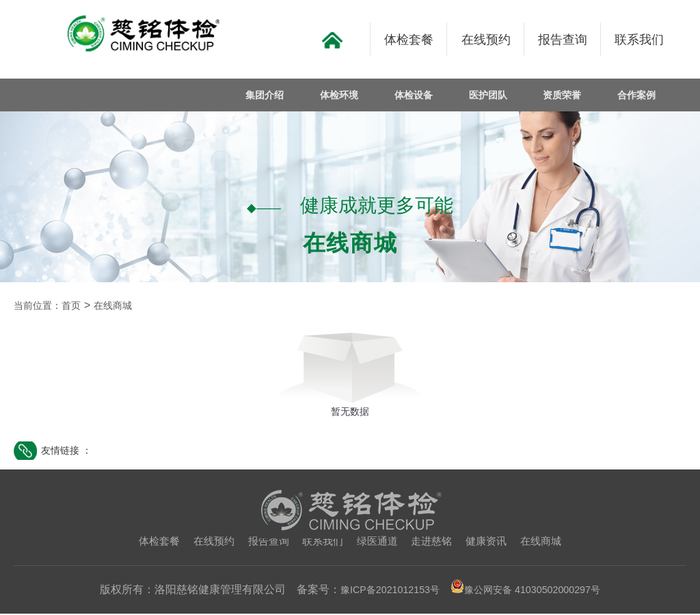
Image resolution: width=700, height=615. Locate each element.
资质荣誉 (565, 95)
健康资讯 (493, 542)
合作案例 (638, 95)
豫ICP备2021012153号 (381, 591)
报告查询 (265, 542)
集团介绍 (274, 95)
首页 (79, 306)
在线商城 (125, 306)
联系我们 (321, 542)
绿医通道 (379, 542)
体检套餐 (150, 542)
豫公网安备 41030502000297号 (531, 591)
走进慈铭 (435, 542)
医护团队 (492, 95)
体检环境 (347, 95)
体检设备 (419, 95)
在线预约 (207, 542)
